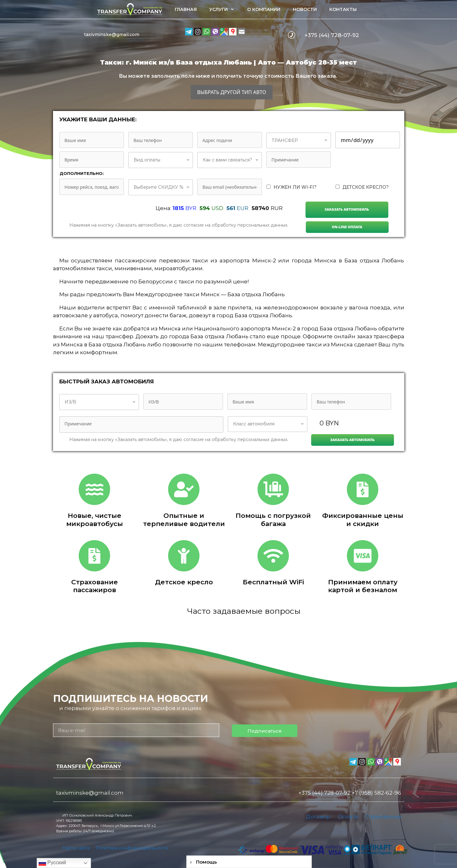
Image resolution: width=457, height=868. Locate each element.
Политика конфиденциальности (132, 848)
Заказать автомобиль (347, 209)
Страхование (383, 817)
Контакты (343, 9)
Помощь (207, 862)
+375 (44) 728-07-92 (332, 35)
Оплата (348, 817)
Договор (318, 817)
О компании (264, 9)
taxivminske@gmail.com (112, 34)
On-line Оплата (347, 227)
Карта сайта (76, 848)
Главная (186, 9)
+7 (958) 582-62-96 (376, 793)
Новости (305, 9)
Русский (52, 863)
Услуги (225, 9)
